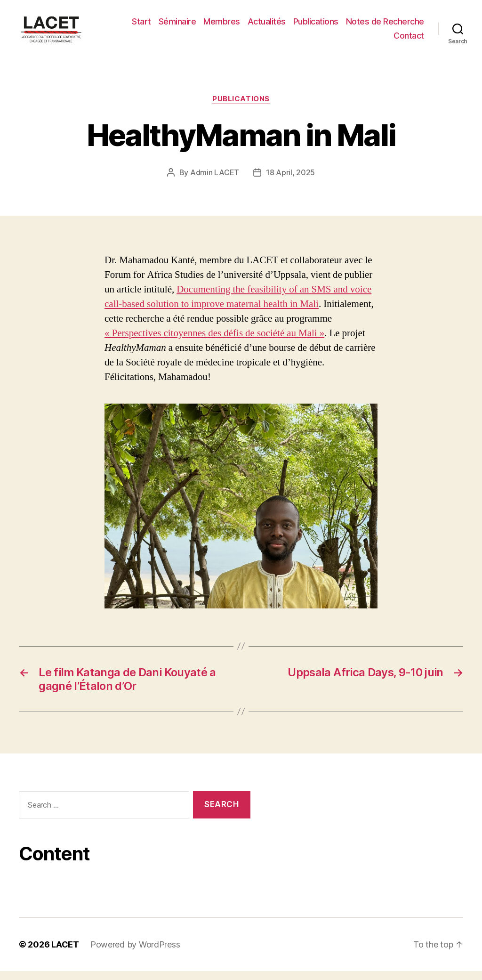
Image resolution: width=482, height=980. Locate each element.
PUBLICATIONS (241, 108)
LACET (65, 953)
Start (141, 26)
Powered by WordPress (135, 953)
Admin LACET (215, 181)
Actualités (267, 26)
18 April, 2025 (290, 181)
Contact (409, 40)
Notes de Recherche (385, 26)
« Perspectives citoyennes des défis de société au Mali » (214, 342)
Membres (222, 26)
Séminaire (177, 26)
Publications (316, 26)
